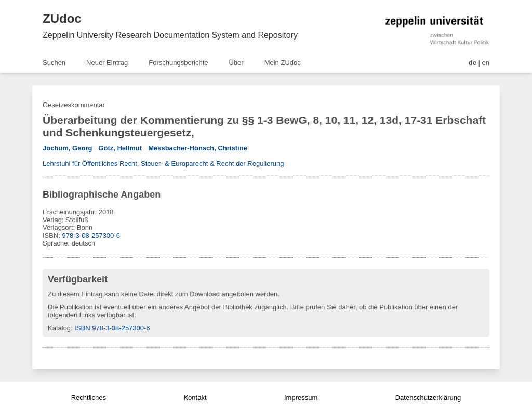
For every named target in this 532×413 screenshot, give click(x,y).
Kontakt (195, 398)
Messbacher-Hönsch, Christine (198, 148)
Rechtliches (89, 398)
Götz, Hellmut (120, 148)
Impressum (301, 398)
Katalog (59, 328)
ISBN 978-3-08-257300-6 (112, 328)
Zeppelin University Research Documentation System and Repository (170, 35)
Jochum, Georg (67, 148)
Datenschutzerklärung (428, 398)
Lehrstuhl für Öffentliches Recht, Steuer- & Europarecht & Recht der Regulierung (163, 164)
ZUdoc (62, 18)
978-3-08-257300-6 (91, 235)
